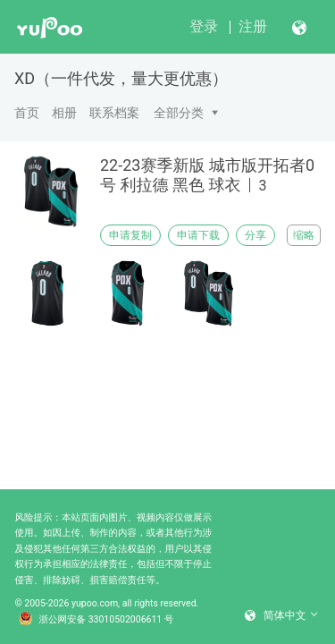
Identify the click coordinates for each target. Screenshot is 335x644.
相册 (64, 113)
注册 (253, 26)
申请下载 (198, 235)
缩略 (304, 235)
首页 (27, 113)
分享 (255, 235)
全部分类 (179, 113)
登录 (204, 26)
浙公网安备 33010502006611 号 (96, 620)
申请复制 (130, 235)
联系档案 (114, 113)
